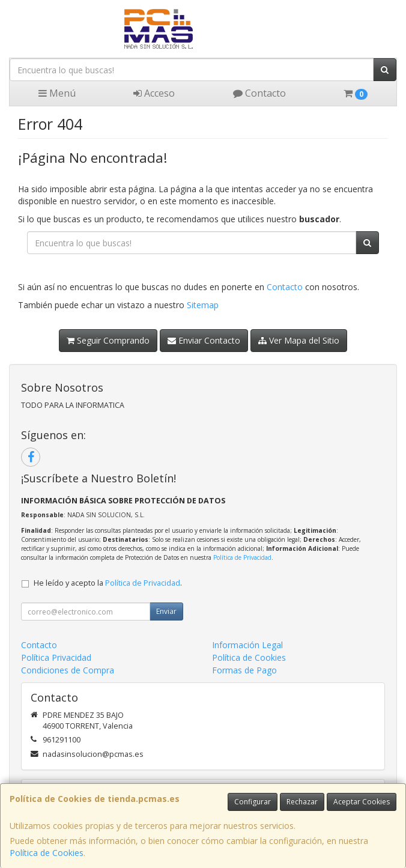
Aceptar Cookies (362, 802)
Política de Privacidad (242, 557)
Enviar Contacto (204, 340)
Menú (57, 93)
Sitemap (203, 305)
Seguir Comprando (108, 340)
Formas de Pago (244, 670)
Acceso (154, 93)
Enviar (166, 611)
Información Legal (247, 645)
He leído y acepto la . (108, 583)
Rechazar (302, 802)
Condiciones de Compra (68, 670)
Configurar (253, 802)
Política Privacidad (56, 657)
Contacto (259, 93)
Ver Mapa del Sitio (299, 340)
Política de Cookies (47, 853)
